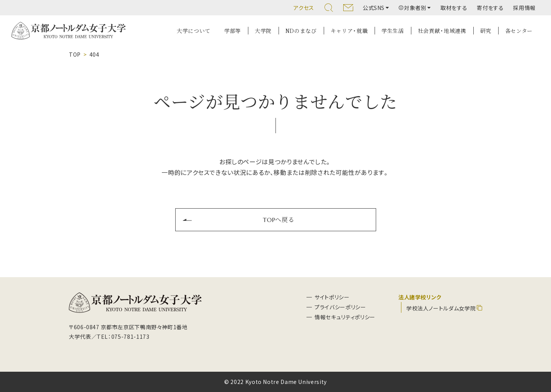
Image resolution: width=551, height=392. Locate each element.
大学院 (263, 31)
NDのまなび (301, 31)
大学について (194, 31)
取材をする (454, 8)
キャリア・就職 (349, 31)
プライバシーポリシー (340, 307)
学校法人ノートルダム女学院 (441, 308)
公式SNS (374, 8)
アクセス (304, 8)
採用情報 (524, 8)
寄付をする (490, 8)
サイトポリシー (332, 297)
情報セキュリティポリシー (345, 317)
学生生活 (393, 31)
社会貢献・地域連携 (442, 31)
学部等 (233, 31)
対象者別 (413, 8)
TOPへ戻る (279, 219)
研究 (486, 31)
